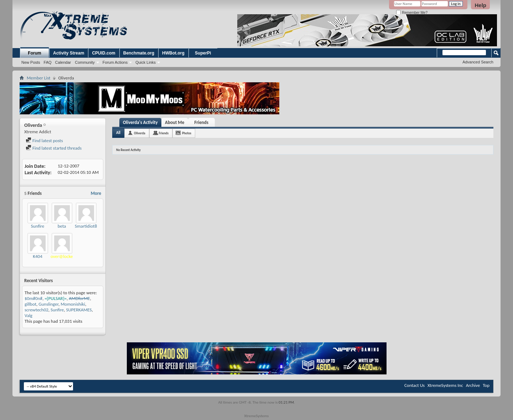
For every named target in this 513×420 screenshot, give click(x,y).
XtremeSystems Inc (445, 385)
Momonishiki (73, 304)
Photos (187, 133)
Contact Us (414, 385)
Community (85, 62)
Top (486, 385)
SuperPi (203, 53)
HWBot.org (173, 53)
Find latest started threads (54, 148)
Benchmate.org (139, 53)
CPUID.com (103, 53)
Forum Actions (115, 62)
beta (62, 226)
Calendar (63, 62)
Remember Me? (412, 13)
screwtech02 (37, 310)
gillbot (30, 304)
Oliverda (140, 133)
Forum (34, 53)
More (96, 193)
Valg (28, 315)
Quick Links (146, 62)
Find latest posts (44, 141)
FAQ (48, 62)
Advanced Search (478, 62)
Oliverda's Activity (140, 122)
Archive (473, 385)
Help (480, 5)
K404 (38, 256)
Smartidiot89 (87, 226)
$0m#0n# (33, 298)
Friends (201, 122)
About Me (175, 122)
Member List (38, 78)
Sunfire (38, 226)
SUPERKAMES (79, 310)
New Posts (31, 62)
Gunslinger (48, 304)
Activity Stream (69, 53)
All (118, 133)
